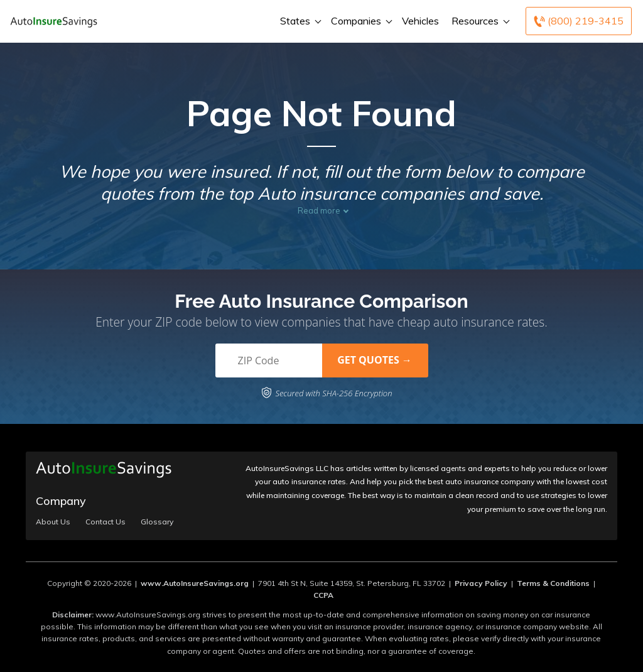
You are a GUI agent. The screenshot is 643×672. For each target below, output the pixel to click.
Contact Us (105, 522)
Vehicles (420, 21)
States (299, 21)
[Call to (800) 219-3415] (579, 21)
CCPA (323, 595)
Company (61, 501)
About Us (53, 522)
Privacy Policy (481, 583)
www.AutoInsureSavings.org (195, 583)
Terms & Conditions (553, 583)
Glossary (157, 522)
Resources (479, 21)
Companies (360, 21)
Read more (319, 210)
